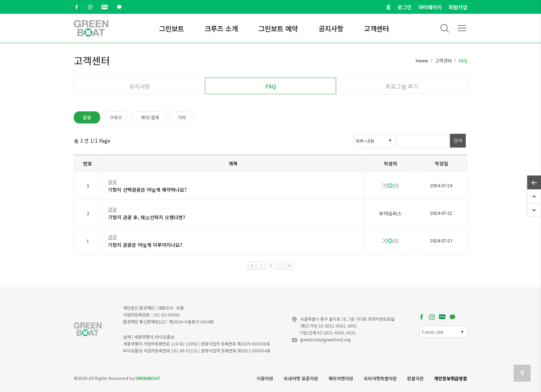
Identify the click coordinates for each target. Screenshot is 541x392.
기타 (182, 117)
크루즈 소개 (221, 28)
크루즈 (116, 117)
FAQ (271, 86)
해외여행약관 (341, 378)
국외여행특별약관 (380, 378)
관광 (87, 117)
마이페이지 (430, 7)
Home (422, 61)
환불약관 (415, 378)
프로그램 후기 (402, 86)
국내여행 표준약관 (301, 378)
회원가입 (458, 7)
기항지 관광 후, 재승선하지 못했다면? (147, 217)
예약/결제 (150, 117)
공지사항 (331, 28)
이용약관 (265, 378)
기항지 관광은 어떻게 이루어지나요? (145, 245)
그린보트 (171, 28)
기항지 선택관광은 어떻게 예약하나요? (147, 190)
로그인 (405, 7)
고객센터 (376, 28)
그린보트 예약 (278, 28)
